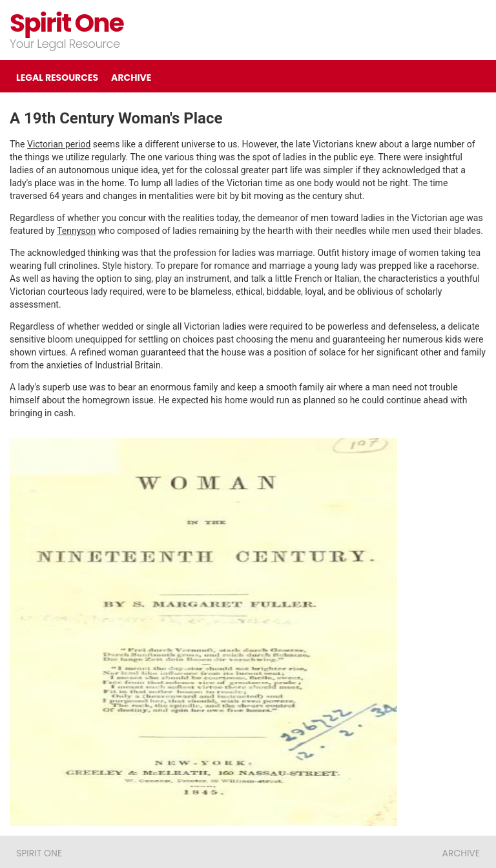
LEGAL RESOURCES (57, 78)
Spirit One (67, 23)
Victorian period (59, 144)
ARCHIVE (131, 78)
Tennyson (76, 231)
